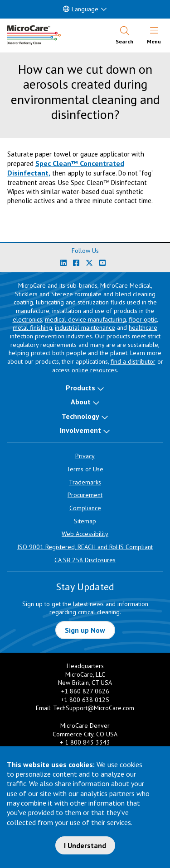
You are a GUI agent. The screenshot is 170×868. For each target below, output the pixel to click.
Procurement (85, 495)
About (81, 402)
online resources (94, 370)
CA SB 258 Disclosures (85, 560)
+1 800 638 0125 (85, 700)
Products (80, 388)
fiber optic (143, 319)
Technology (80, 416)
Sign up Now (85, 630)
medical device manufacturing (85, 319)
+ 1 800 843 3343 (85, 742)
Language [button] (81, 9)
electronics (27, 319)
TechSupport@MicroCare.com (94, 708)
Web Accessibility (85, 534)
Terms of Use (85, 469)
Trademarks (85, 482)
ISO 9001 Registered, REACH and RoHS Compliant (85, 547)
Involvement (80, 430)
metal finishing (32, 327)
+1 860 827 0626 (85, 691)
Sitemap (85, 521)
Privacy (85, 456)
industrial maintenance (85, 327)
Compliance (85, 508)
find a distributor (133, 361)
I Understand (85, 845)
